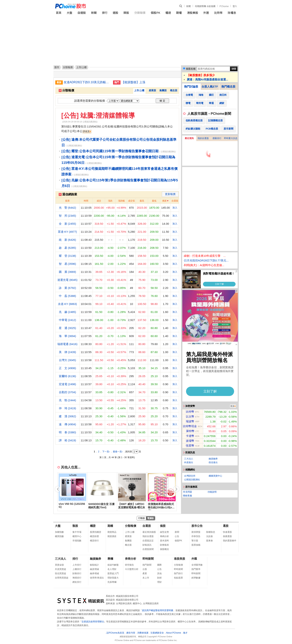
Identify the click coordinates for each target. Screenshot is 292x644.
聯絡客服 (188, 496)
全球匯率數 (197, 565)
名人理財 (112, 569)
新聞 (188, 6)
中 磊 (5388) (68, 296)
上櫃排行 (77, 569)
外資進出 (189, 462)
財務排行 (77, 573)
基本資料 (164, 541)
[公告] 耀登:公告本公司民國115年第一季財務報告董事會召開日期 (110, 151)
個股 (163, 526)
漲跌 (110, 201)
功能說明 (212, 492)
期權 (179, 13)
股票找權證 (96, 532)
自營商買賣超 (62, 578)
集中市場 (77, 532)
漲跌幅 (121, 201)
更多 (232, 406)
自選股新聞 (148, 549)
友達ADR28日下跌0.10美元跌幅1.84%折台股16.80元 (87, 82)
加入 (175, 208)
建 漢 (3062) (68, 416)
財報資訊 (147, 545)
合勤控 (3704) (68, 392)
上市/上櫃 (139, 90)
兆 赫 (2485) (68, 312)
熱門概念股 (228, 86)
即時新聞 (148, 559)
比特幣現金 (190, 426)
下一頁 (106, 452)
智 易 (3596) (68, 264)
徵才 (185, 633)
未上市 (146, 578)
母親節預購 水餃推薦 (205, 6)
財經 (159, 578)
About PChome (173, 633)
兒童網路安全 (157, 633)
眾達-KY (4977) (67, 232)
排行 (105, 13)
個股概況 (164, 549)
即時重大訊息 (231, 138)
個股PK (155, 13)
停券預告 (196, 536)
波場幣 (190, 441)
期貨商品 (112, 532)
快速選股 (227, 532)
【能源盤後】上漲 (133, 82)
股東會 (210, 541)
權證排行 (94, 541)
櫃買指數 (59, 536)
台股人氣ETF (210, 86)
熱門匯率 (196, 569)
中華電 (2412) (68, 320)
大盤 (69, 13)
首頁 (59, 13)
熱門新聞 (147, 565)
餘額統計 (94, 565)
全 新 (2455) (68, 224)
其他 (159, 573)
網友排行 (77, 582)
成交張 (131, 201)
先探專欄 (112, 582)
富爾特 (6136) (68, 376)
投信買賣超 (61, 573)
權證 (168, 13)
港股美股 (193, 13)
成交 (99, 201)
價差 (164, 201)
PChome (224, 6)
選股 (115, 13)
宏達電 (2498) (68, 384)
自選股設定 (148, 541)
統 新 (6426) (68, 240)
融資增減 (94, 569)
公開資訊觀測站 (192, 480)
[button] (176, 489)
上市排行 (77, 565)
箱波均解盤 (113, 565)
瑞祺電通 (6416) (67, 344)
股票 (67, 201)
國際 (159, 565)
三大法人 (189, 459)
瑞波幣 (190, 421)
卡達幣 (190, 436)
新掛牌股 (196, 532)
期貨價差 (112, 536)
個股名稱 (191, 69)
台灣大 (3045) (68, 360)
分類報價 (140, 13)
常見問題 (188, 492)
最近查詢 (189, 138)
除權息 (232, 13)
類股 (126, 13)
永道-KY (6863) (67, 304)
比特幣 (218, 13)
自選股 (82, 13)
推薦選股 (227, 536)
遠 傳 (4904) (68, 424)
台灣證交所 (190, 476)
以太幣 (190, 416)
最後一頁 (118, 452)
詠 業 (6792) (68, 288)
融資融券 (213, 459)
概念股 (174, 90)
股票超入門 (113, 573)
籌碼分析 (164, 536)
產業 (145, 573)
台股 (145, 569)
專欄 (110, 559)
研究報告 (129, 565)
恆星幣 (190, 446)
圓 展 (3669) (68, 272)
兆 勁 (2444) (68, 400)
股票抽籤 (196, 545)
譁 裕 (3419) (68, 440)
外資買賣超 (61, 569)
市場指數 (77, 541)
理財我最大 (113, 578)
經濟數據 (196, 578)
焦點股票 (178, 578)
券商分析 (131, 559)
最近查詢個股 (149, 532)
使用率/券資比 (97, 578)
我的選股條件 (230, 541)
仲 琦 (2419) (68, 408)
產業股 (152, 90)
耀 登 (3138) (68, 256)
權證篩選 (94, 536)
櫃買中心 (77, 536)
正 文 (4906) (68, 368)
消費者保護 (143, 633)
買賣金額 (59, 565)
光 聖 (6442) (68, 208)
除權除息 (211, 532)
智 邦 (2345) (68, 216)
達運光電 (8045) (67, 280)
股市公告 (197, 526)
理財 (159, 582)
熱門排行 (178, 573)
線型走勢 (164, 532)
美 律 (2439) (68, 352)
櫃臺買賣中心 (215, 476)
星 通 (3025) (68, 328)
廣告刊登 (131, 633)
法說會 (210, 536)
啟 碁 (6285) (68, 248)
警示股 (195, 541)
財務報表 (164, 545)
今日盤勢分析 (132, 569)
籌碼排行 (77, 578)
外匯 (206, 13)
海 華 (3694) (68, 336)
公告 (177, 536)
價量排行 (217, 138)
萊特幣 (190, 431)
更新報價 (170, 194)
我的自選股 (203, 138)
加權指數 (59, 532)
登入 (235, 6)
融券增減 (94, 573)
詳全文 (86, 131)
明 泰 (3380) (68, 432)
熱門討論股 (191, 86)
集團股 (163, 90)
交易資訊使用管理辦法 (93, 622)
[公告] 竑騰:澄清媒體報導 (98, 115)
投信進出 (213, 462)
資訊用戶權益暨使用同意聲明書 (158, 610)
